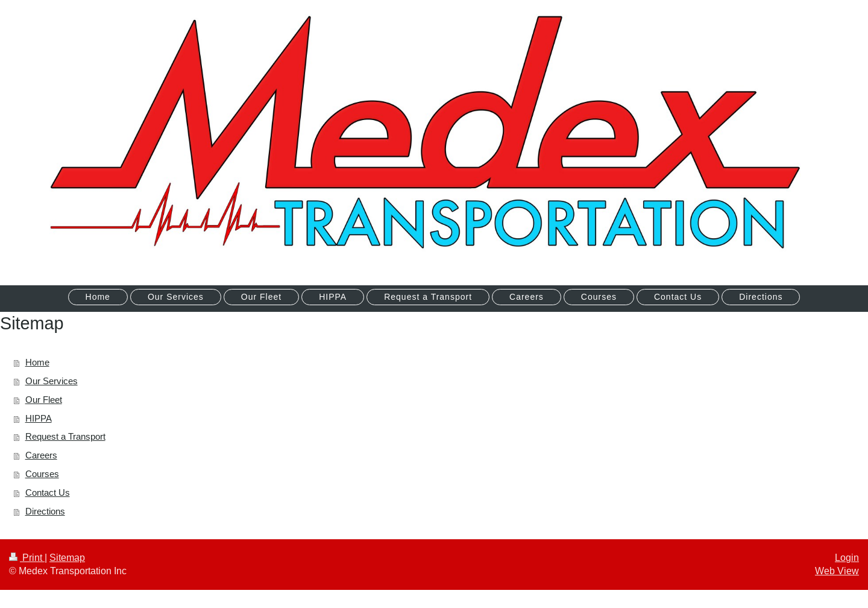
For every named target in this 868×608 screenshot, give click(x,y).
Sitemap (67, 557)
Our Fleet (44, 400)
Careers (41, 455)
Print (27, 557)
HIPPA (39, 418)
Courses (42, 474)
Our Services (52, 381)
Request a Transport (65, 436)
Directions (45, 511)
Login (847, 557)
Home (37, 362)
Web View (837, 571)
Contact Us (48, 492)
